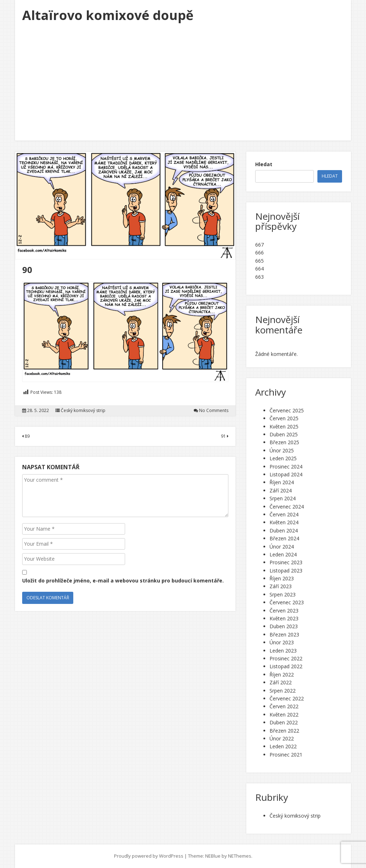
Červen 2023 (284, 611)
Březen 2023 (284, 634)
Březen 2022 (284, 731)
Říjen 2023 (282, 578)
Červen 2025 (284, 418)
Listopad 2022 (286, 666)
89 (26, 436)
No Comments (214, 411)
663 (259, 277)
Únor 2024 (282, 547)
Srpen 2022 (283, 691)
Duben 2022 (284, 722)
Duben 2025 (284, 434)
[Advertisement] (183, 87)
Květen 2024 (284, 522)
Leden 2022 (283, 746)
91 (225, 436)
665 (259, 261)
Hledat (264, 164)
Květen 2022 (284, 715)
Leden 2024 (283, 554)
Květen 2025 (284, 426)
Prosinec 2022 (286, 658)
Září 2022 (281, 682)
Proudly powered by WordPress (149, 856)
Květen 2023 (284, 618)
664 (259, 269)
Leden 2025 (283, 458)
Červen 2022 (284, 706)
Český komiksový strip (83, 411)
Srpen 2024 (283, 498)
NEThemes (240, 856)
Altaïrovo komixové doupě (108, 15)
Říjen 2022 (282, 674)
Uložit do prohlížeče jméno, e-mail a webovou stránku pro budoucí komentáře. (123, 581)
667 (259, 245)
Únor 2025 (282, 450)
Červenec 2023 (287, 602)
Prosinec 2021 (286, 755)
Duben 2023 (284, 626)
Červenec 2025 (287, 410)
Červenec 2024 (287, 507)
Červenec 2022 (287, 698)
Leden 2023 (283, 651)
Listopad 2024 (286, 474)
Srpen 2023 (283, 594)
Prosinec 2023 (286, 562)
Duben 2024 (284, 530)
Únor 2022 (282, 738)
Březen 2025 (284, 442)
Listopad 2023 (286, 571)
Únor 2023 (282, 642)
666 (259, 252)
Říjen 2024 (282, 482)
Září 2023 (281, 586)
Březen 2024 (284, 538)
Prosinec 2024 (286, 467)
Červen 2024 (284, 514)
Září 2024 (281, 490)
